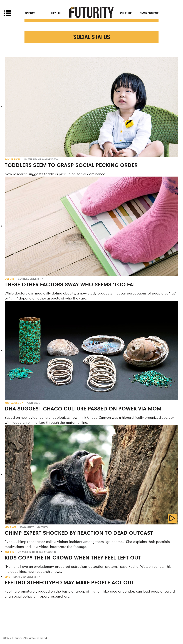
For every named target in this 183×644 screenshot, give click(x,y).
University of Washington (41, 159)
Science (30, 13)
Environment (149, 13)
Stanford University (27, 577)
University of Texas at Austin (37, 552)
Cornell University (30, 279)
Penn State (33, 403)
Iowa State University (34, 527)
